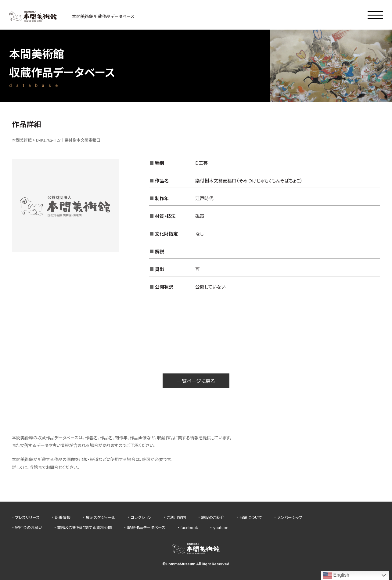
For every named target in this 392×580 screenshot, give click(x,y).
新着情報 (63, 517)
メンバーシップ (290, 517)
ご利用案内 (176, 517)
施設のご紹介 (213, 517)
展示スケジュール (101, 517)
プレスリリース (27, 517)
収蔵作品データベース (146, 527)
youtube (221, 527)
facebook (189, 527)
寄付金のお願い (29, 527)
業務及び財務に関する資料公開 (85, 527)
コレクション (141, 517)
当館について (251, 517)
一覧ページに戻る (196, 381)
